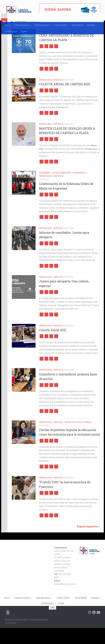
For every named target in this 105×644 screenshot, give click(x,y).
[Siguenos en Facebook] (94, 629)
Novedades (78, 25)
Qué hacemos (42, 25)
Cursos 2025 (60, 25)
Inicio (8, 25)
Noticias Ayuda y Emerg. (78, 438)
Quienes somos (22, 25)
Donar (24, 31)
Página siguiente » (89, 542)
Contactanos (11, 31)
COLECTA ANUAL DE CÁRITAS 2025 (65, 100)
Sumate (91, 25)
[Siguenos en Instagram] (90, 629)
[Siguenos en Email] (98, 629)
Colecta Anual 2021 (53, 346)
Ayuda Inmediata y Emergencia (70, 189)
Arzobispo (45, 189)
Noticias (58, 47)
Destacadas (45, 47)
